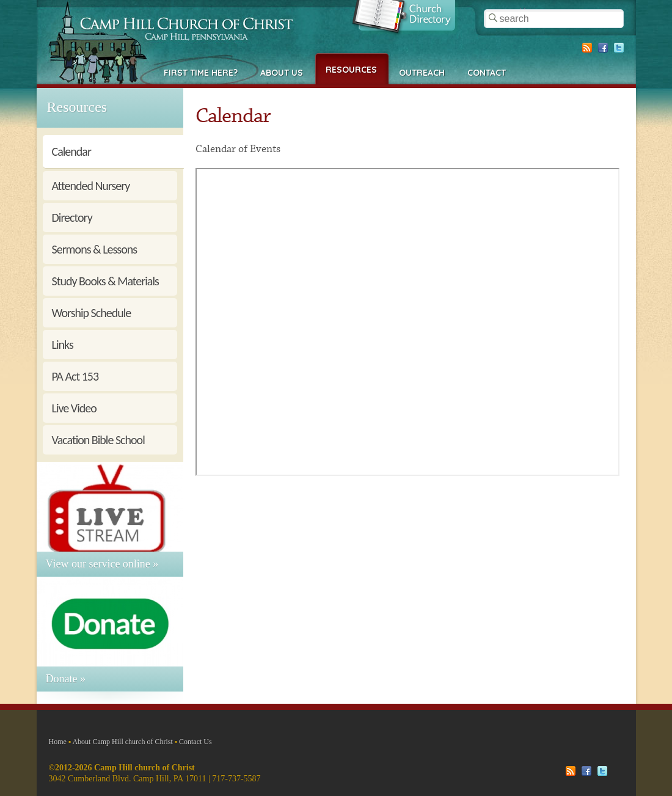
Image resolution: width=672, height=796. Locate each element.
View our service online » (102, 564)
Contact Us (195, 742)
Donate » (66, 679)
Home (58, 742)
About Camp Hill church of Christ (122, 742)
